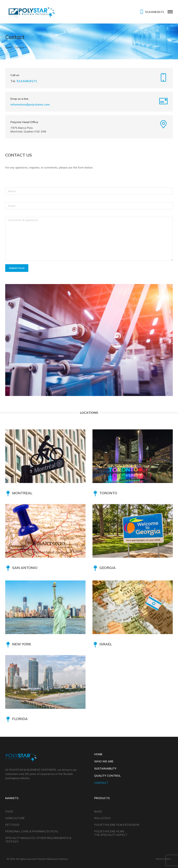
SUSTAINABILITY (105, 768)
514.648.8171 (152, 12)
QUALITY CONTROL (107, 776)
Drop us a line (19, 99)
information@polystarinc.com (30, 104)
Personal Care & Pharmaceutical (32, 831)
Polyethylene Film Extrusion (117, 825)
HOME (98, 754)
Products (102, 798)
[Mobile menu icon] (170, 12)
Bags (98, 811)
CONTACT (101, 783)
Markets (12, 798)
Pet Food (12, 825)
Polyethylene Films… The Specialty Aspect (111, 833)
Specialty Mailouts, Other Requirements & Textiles (38, 840)
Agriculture (15, 818)
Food (9, 811)
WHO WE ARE (104, 761)
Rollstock (102, 818)
